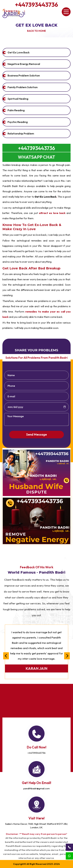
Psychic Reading (18, 122)
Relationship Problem (21, 133)
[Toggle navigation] (66, 12)
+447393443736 (36, 5)
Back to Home (36, 31)
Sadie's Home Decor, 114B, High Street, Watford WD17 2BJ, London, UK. (36, 826)
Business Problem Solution (24, 75)
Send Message (36, 434)
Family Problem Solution (23, 87)
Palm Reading (16, 110)
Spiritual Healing (18, 99)
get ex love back (19, 52)
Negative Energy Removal (24, 64)
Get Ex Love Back (36, 25)
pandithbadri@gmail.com (37, 788)
